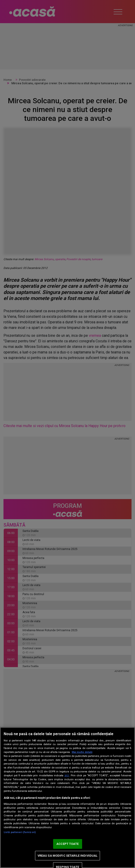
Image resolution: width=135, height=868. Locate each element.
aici (67, 775)
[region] (67, 798)
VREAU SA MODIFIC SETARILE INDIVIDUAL (68, 856)
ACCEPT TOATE (67, 844)
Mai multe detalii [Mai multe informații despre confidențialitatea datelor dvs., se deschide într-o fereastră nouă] (82, 752)
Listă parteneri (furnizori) (20, 832)
